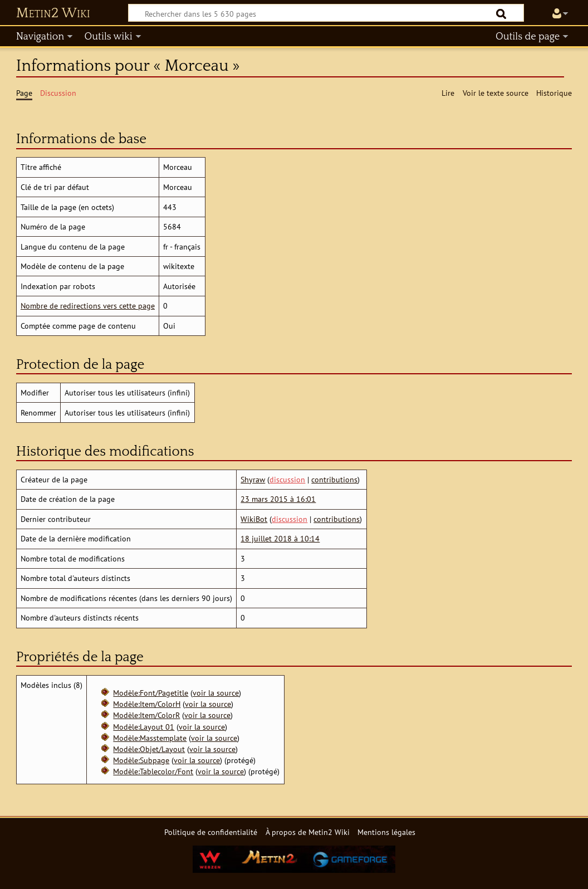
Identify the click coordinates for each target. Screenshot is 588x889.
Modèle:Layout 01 (144, 727)
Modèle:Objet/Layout (149, 749)
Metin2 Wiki (53, 13)
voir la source (216, 693)
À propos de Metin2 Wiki (308, 832)
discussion (287, 479)
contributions (334, 479)
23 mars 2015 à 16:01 (278, 499)
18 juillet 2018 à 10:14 (280, 538)
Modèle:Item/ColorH (147, 704)
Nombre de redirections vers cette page (88, 306)
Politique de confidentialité (211, 832)
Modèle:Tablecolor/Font (153, 771)
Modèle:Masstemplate (150, 738)
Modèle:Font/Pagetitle (151, 693)
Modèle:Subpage (141, 760)
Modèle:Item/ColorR (146, 715)
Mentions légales (386, 832)
